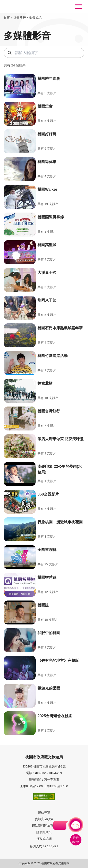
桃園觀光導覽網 (23, 7)
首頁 (7, 18)
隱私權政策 (44, 832)
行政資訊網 (44, 839)
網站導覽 (44, 812)
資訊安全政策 (44, 819)
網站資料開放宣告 (44, 826)
